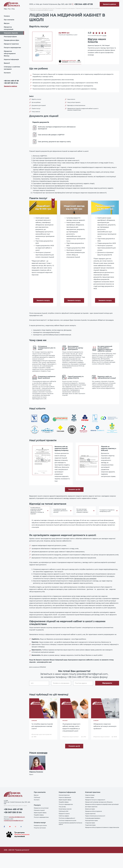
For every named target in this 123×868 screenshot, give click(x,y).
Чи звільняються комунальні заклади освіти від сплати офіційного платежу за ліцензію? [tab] (37, 511)
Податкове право (90, 825)
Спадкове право (90, 823)
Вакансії (7, 63)
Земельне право (90, 809)
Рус (9, 9)
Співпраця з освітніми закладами (12, 68)
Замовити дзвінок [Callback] (10, 86)
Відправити (107, 683)
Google (104, 35)
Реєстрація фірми (10, 37)
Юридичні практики (11, 44)
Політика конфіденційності (67, 818)
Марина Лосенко (36, 772)
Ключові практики (64, 795)
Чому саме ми (36, 112)
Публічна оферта (64, 816)
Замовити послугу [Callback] (43, 300)
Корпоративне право (91, 820)
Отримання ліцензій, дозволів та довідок (88, 8)
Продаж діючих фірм (11, 40)
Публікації (37, 797)
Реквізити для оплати (40, 825)
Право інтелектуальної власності (95, 816)
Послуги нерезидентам (12, 48)
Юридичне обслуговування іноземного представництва (102, 827)
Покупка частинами (40, 828)
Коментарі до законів (65, 809)
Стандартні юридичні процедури (65, 8)
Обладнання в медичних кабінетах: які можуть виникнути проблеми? (105, 726)
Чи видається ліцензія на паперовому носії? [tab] (107, 511)
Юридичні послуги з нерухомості (95, 800)
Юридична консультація (9, 28)
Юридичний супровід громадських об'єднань (99, 802)
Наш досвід (62, 807)
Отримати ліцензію (11, 33)
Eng (13, 9)
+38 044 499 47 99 (83, 4)
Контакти (7, 73)
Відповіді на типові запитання (76, 105)
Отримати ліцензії (39, 810)
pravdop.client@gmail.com (17, 817)
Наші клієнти (71, 99)
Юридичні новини (64, 814)
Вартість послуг (36, 99)
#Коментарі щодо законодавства (42, 734)
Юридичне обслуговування (93, 811)
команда (42, 753)
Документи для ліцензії (39, 105)
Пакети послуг (36, 109)
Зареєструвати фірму (40, 813)
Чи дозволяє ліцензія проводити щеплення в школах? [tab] (60, 511)
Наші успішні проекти (74, 102)
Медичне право (90, 795)
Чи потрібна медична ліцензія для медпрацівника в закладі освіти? (42, 726)
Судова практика (90, 814)
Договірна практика (91, 807)
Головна (7, 16)
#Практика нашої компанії (70, 737)
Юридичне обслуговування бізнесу (10, 54)
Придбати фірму (39, 815)
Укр (5, 9)
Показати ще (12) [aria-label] (74, 489)
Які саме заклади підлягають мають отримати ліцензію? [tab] (82, 511)
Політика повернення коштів (67, 820)
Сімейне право (90, 797)
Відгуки (7, 23)
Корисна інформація (11, 59)
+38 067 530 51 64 (11, 83)
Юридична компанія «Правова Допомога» (42, 8)
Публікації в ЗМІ (64, 811)
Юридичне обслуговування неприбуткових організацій (102, 804)
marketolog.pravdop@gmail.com (14, 820)
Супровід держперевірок (93, 818)
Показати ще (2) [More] (74, 746)
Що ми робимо (36, 102)
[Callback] (109, 4)
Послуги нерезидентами (41, 817)
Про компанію (9, 20)
